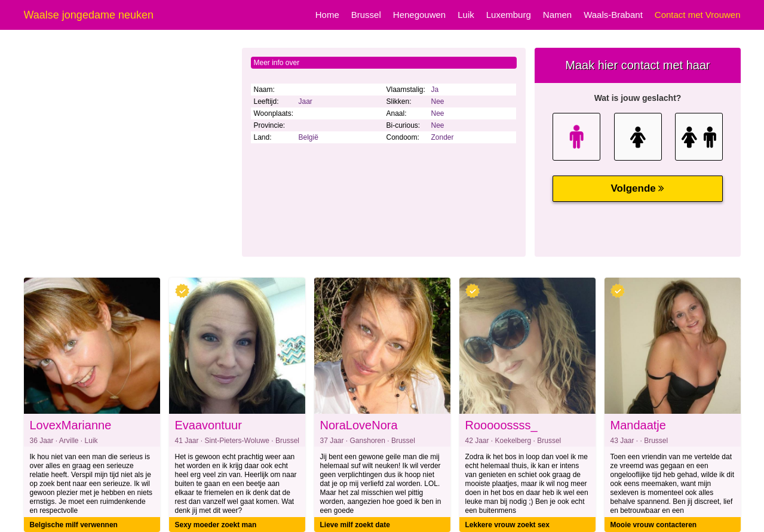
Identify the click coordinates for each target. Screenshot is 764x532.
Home (327, 15)
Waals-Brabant (613, 15)
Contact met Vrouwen (698, 15)
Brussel (366, 15)
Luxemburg (509, 15)
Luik (466, 15)
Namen (557, 15)
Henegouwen (419, 15)
